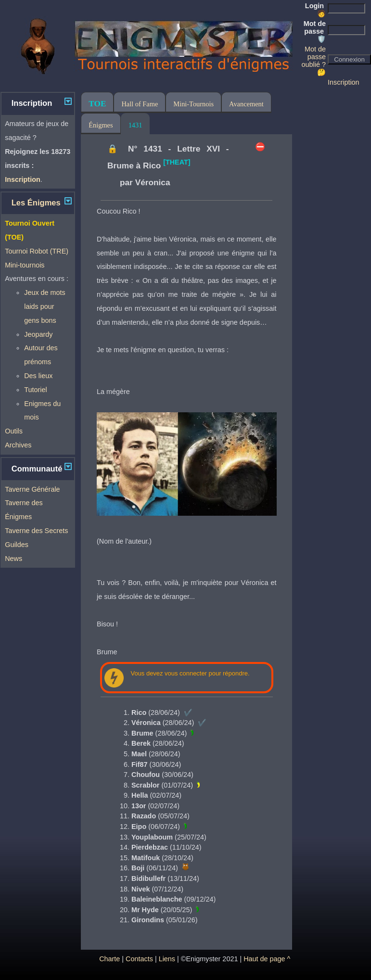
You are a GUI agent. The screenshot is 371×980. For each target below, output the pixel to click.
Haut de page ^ (267, 959)
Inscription (344, 82)
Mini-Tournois (193, 104)
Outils (14, 431)
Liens (167, 959)
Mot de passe (315, 31)
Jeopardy (38, 334)
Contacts (139, 959)
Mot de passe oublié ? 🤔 (314, 61)
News (13, 559)
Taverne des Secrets (36, 531)
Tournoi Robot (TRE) (37, 251)
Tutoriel (35, 390)
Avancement (246, 104)
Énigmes (101, 125)
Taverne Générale (32, 489)
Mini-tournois (25, 265)
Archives (18, 445)
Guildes (17, 545)
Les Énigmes (36, 203)
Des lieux (38, 376)
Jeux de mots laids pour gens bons (45, 306)
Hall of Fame (140, 104)
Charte (109, 959)
